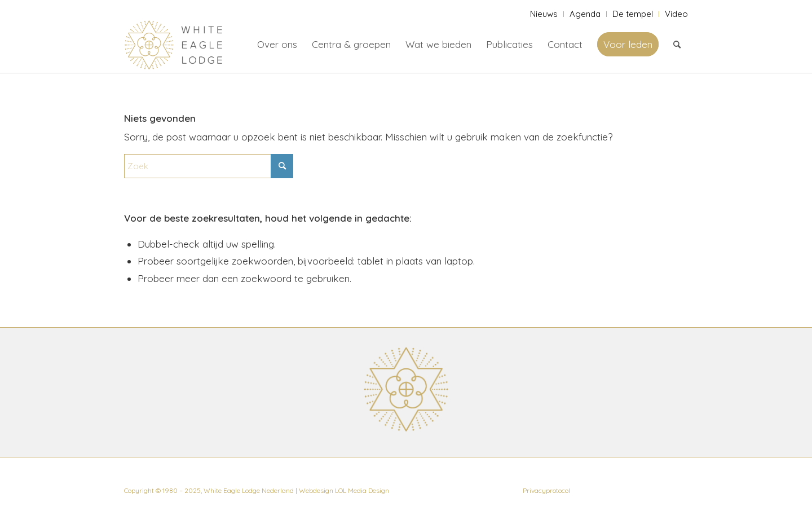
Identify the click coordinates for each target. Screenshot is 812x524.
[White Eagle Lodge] (174, 45)
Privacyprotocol (546, 490)
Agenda (585, 14)
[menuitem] (544, 14)
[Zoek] (677, 45)
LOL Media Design (362, 490)
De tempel (633, 14)
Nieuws (544, 14)
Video (676, 14)
